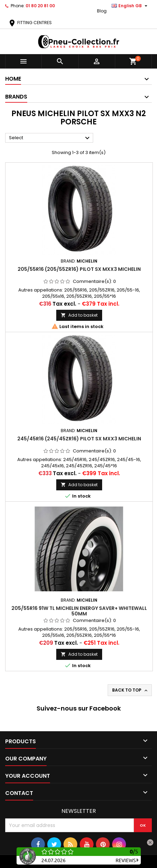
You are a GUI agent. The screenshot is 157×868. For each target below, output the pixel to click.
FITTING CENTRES (30, 23)
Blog (102, 11)
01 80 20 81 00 (40, 6)
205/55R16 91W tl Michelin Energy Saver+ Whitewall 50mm (79, 611)
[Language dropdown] (130, 6)
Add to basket (79, 315)
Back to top (130, 690)
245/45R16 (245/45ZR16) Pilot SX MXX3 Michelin (79, 439)
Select (50, 138)
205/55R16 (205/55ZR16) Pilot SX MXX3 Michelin (79, 269)
